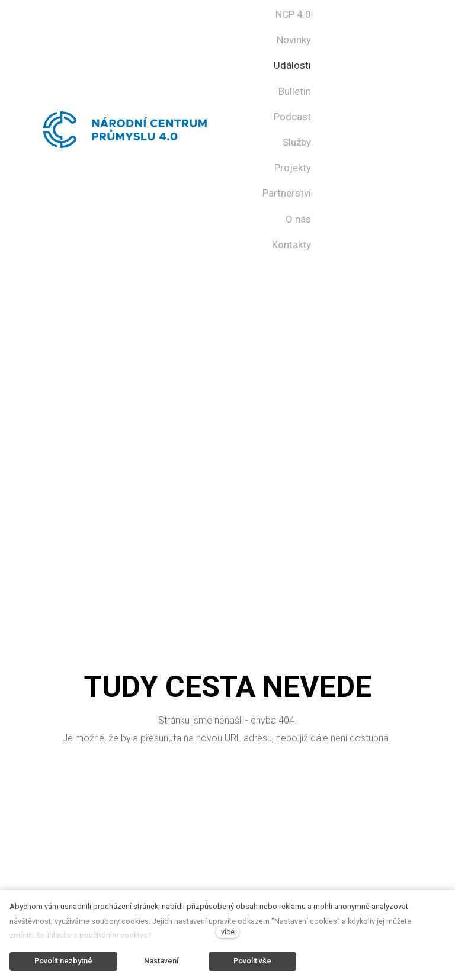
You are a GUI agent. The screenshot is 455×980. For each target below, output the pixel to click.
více (228, 932)
